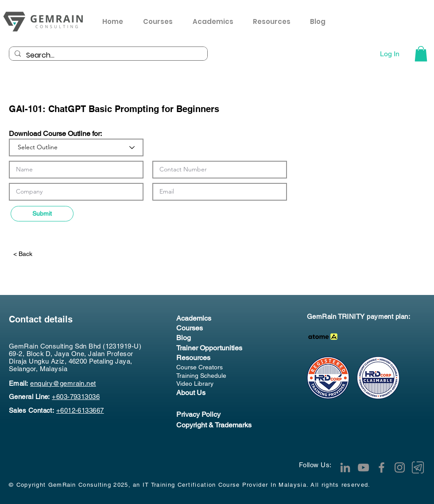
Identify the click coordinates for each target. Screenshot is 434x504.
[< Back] (41, 254)
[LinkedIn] (345, 467)
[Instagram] (400, 467)
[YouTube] (363, 467)
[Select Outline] (76, 147)
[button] (275, 22)
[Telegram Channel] (418, 467)
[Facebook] (382, 467)
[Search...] (107, 55)
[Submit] (42, 214)
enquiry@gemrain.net (63, 383)
